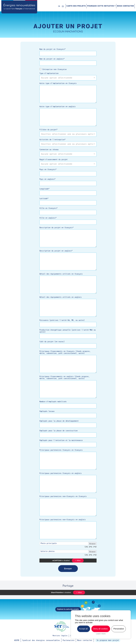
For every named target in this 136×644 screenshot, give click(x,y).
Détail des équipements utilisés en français (61, 274)
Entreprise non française (53, 69)
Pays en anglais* (47, 179)
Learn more (101, 634)
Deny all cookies (101, 629)
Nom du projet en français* (53, 49)
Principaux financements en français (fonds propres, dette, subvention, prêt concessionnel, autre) (65, 352)
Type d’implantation (49, 73)
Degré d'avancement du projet (54, 160)
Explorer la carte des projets (68, 609)
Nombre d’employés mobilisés (53, 402)
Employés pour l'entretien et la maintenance (61, 440)
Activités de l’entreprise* (53, 140)
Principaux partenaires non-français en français (63, 496)
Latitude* (44, 199)
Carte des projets (76, 6)
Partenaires (69, 640)
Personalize (119, 629)
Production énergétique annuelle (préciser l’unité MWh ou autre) (68, 331)
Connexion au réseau (49, 150)
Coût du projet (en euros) (52, 342)
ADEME (17, 640)
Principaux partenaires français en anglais (61, 473)
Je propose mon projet (108, 640)
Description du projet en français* (57, 228)
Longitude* (44, 189)
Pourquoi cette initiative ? (101, 6)
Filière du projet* (48, 130)
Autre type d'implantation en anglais (58, 107)
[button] (68, 78)
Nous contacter (125, 6)
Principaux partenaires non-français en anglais (63, 520)
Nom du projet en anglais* (52, 59)
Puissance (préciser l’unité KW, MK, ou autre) (62, 320)
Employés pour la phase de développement (59, 421)
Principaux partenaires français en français (61, 450)
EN (59, 6)
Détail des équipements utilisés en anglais (61, 297)
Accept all (84, 629)
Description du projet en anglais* (56, 251)
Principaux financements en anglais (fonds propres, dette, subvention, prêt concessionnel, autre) (65, 378)
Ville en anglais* (48, 218)
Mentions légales (60, 636)
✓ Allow (78, 561)
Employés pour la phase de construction (59, 431)
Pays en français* (48, 170)
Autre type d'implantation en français (58, 83)
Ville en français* (48, 208)
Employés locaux (47, 411)
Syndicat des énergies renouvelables (41, 640)
